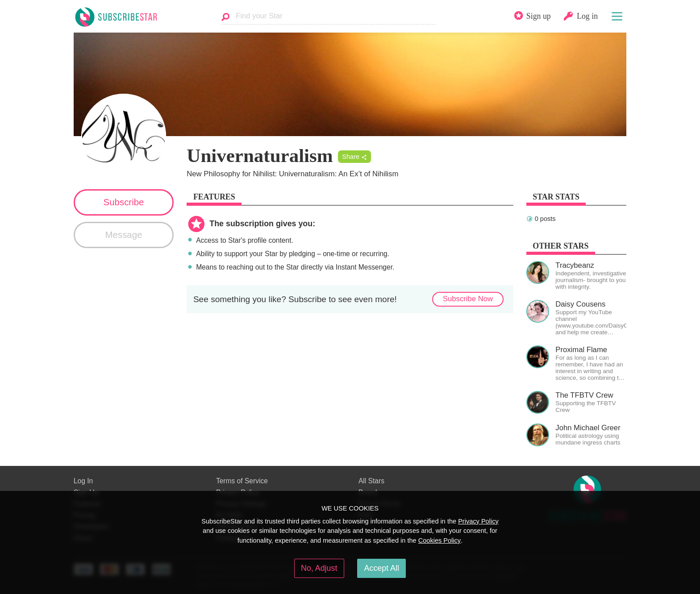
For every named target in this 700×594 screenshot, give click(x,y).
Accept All (382, 568)
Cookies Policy (440, 540)
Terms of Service (242, 481)
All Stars (371, 481)
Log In (83, 481)
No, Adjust (319, 568)
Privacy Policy (478, 521)
